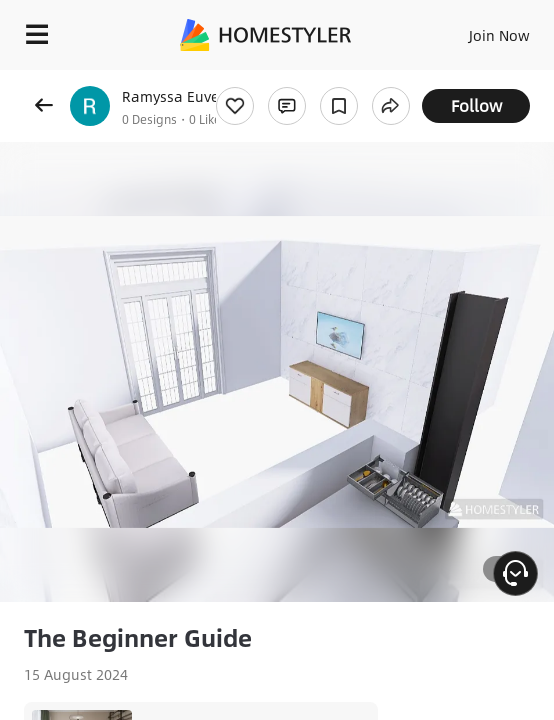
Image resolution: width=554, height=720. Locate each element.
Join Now (499, 35)
